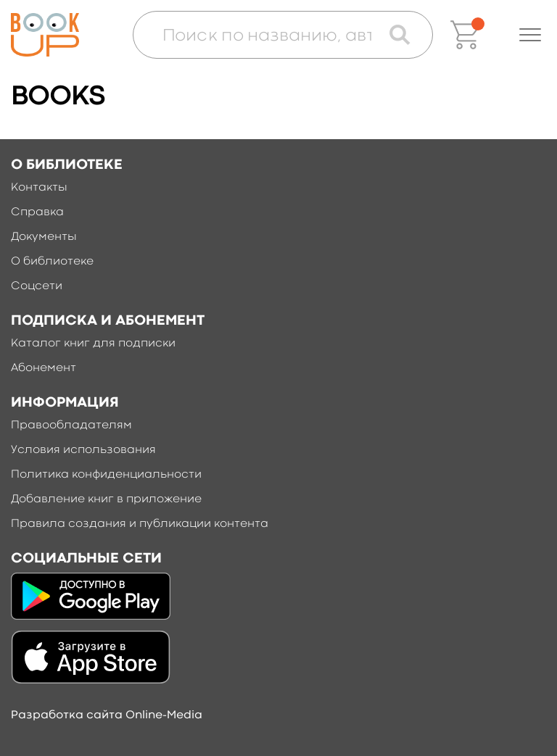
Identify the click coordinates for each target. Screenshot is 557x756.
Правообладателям (71, 425)
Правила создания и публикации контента (140, 524)
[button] (530, 35)
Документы (44, 237)
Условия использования (83, 450)
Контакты (39, 188)
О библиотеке (52, 262)
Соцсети (37, 286)
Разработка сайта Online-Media (107, 715)
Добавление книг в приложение (106, 499)
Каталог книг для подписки (93, 344)
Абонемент (44, 368)
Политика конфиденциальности (106, 475)
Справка (37, 212)
